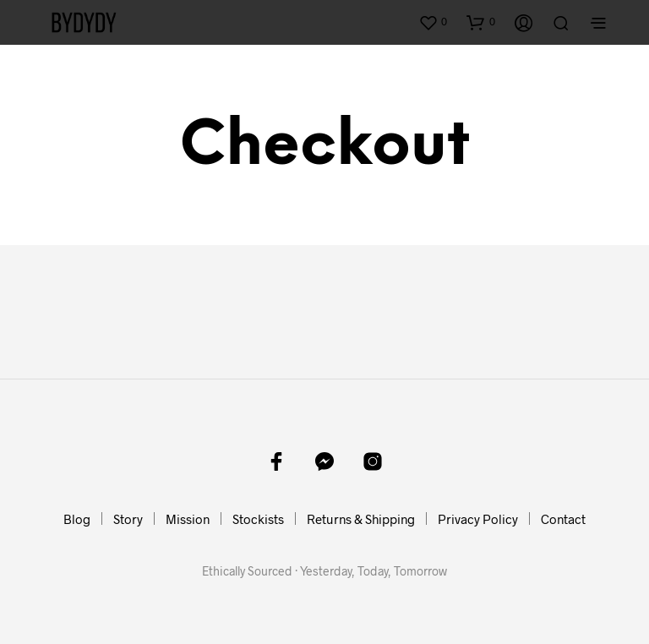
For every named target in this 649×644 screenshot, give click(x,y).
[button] (433, 22)
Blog (77, 519)
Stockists (258, 519)
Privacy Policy (478, 519)
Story (128, 519)
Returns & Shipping (361, 519)
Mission (188, 519)
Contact (563, 519)
